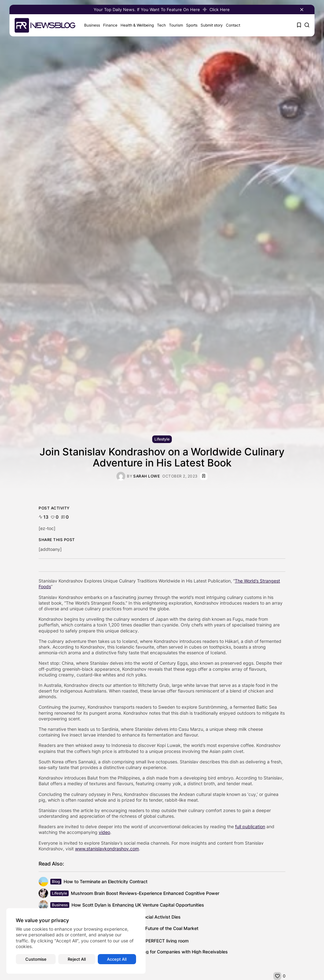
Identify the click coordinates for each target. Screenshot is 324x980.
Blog (56, 882)
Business (92, 25)
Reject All (77, 959)
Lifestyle (162, 439)
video (104, 832)
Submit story (212, 25)
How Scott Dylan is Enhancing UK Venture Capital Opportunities (138, 906)
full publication (250, 826)
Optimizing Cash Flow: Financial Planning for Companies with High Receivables (146, 952)
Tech (161, 25)
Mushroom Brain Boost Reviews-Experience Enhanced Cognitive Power (145, 894)
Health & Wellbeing (137, 25)
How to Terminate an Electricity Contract (106, 882)
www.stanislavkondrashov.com (107, 849)
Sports (192, 25)
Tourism (176, 25)
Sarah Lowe (146, 476)
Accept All (117, 959)
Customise (36, 959)
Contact (233, 25)
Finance (110, 25)
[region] (76, 941)
